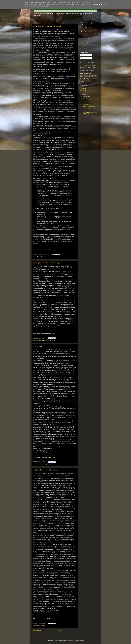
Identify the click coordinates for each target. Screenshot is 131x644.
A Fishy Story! (38, 347)
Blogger (82, 641)
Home (59, 631)
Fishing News (83, 36)
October (85, 101)
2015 (83, 88)
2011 (83, 93)
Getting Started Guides (85, 44)
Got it (106, 4)
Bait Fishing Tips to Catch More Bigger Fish (47, 26)
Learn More (98, 4)
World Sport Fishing (49, 231)
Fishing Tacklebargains (85, 27)
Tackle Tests (83, 46)
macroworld (71, 641)
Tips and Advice (41, 257)
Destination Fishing (42, 341)
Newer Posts (38, 631)
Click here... (52, 250)
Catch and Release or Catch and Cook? (46, 470)
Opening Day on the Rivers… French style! (47, 263)
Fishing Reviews (84, 38)
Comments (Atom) (45, 634)
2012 (83, 90)
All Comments (85, 58)
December (86, 97)
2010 (83, 95)
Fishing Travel (51, 341)
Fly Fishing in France (46, 327)
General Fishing (41, 626)
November (86, 99)
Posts (83, 55)
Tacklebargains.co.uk (86, 66)
